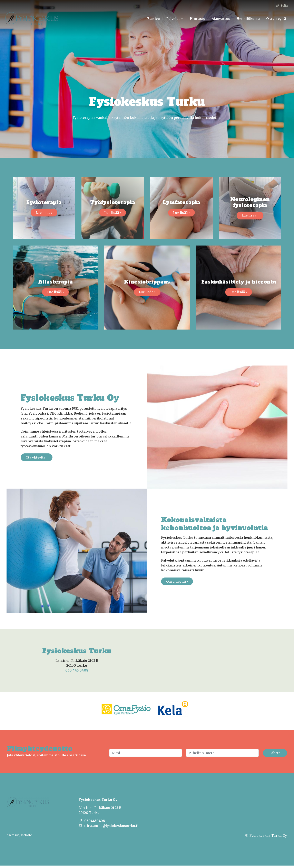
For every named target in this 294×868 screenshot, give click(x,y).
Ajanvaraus (221, 19)
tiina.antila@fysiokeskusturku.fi (109, 828)
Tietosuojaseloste (19, 838)
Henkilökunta (248, 19)
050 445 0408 (77, 673)
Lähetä (275, 755)
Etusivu (154, 19)
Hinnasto (198, 19)
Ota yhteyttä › (37, 460)
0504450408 (92, 823)
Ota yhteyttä (276, 19)
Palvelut (173, 19)
